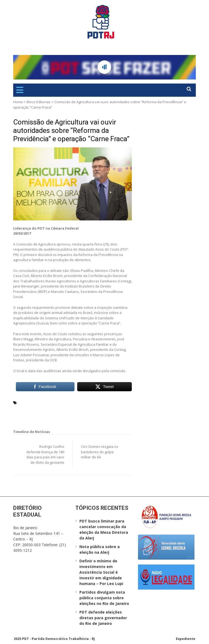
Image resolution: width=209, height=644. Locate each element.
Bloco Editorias (39, 102)
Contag (91, 402)
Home (18, 102)
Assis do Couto (69, 402)
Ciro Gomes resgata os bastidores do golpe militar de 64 (100, 452)
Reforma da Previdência (40, 415)
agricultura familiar (36, 402)
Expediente (186, 639)
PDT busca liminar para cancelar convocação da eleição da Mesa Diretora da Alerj (104, 529)
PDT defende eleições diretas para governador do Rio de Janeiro (103, 618)
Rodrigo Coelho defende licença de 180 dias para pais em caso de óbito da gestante (45, 454)
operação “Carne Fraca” (75, 409)
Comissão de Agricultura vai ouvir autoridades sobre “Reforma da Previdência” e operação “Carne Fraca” (71, 130)
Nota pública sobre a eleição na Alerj (100, 549)
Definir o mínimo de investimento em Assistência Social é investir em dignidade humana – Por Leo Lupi (101, 572)
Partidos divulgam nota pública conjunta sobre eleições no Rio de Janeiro (104, 598)
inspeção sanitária (35, 409)
